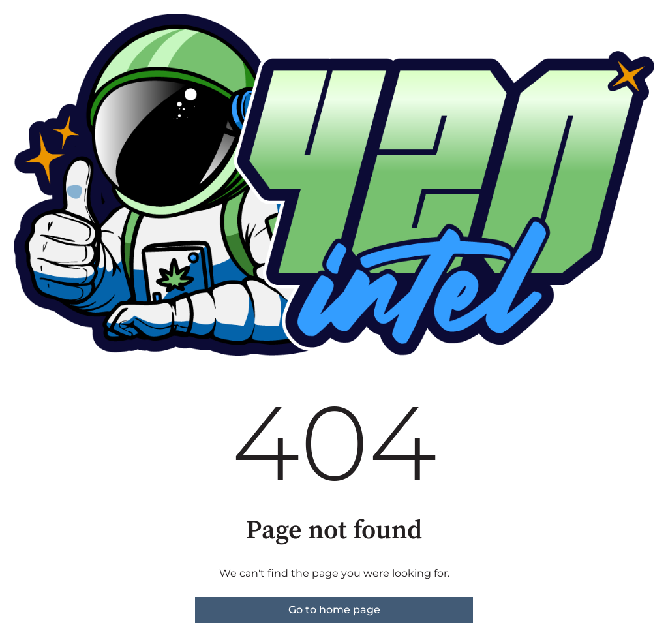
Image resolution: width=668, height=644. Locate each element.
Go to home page (334, 610)
